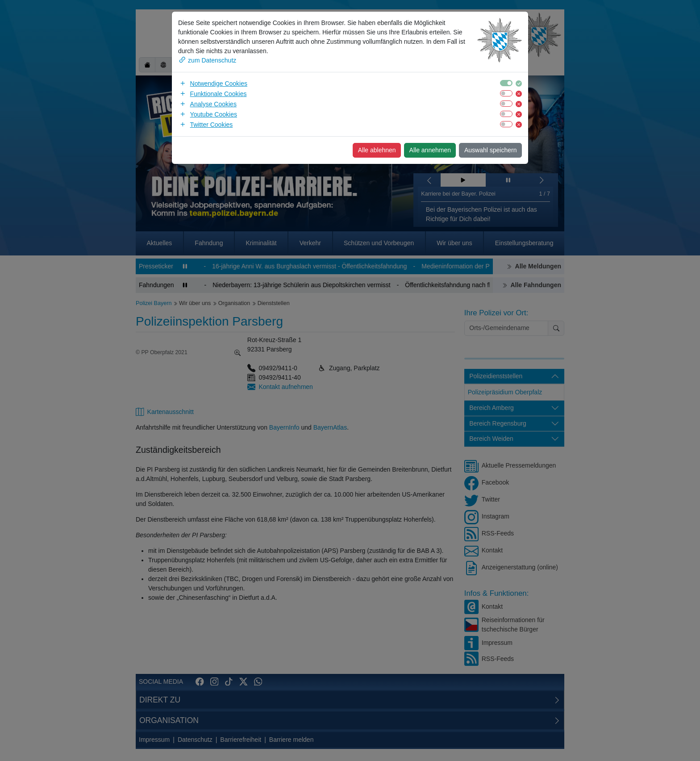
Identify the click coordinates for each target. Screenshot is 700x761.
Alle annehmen (430, 150)
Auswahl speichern (491, 150)
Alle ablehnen (377, 150)
